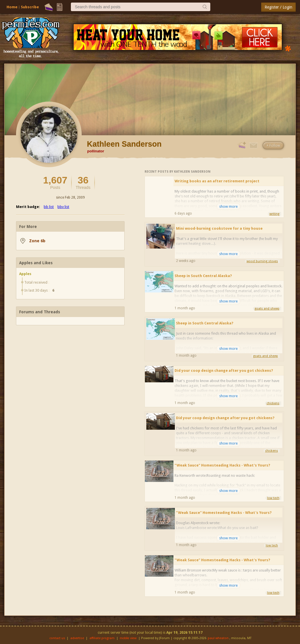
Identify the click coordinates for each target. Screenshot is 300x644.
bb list (49, 207)
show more (228, 206)
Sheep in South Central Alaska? (203, 276)
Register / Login (278, 7)
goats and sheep (267, 309)
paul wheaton (218, 638)
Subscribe (30, 7)
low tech (273, 498)
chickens (273, 403)
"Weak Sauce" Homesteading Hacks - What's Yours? (222, 465)
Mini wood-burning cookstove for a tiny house (219, 228)
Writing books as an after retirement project (217, 181)
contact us (57, 638)
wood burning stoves (262, 261)
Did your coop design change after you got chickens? (224, 371)
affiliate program (102, 638)
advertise (77, 638)
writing (274, 214)
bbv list (63, 207)
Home (12, 7)
